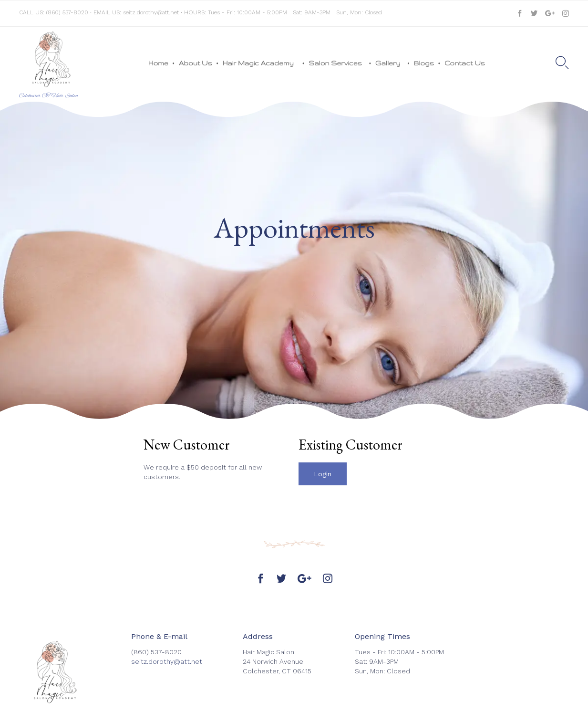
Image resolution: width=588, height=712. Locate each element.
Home (158, 63)
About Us (196, 63)
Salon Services (337, 63)
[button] (323, 474)
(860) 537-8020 (67, 12)
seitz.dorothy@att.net (151, 12)
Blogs (424, 63)
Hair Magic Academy (261, 63)
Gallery (389, 63)
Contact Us (465, 63)
